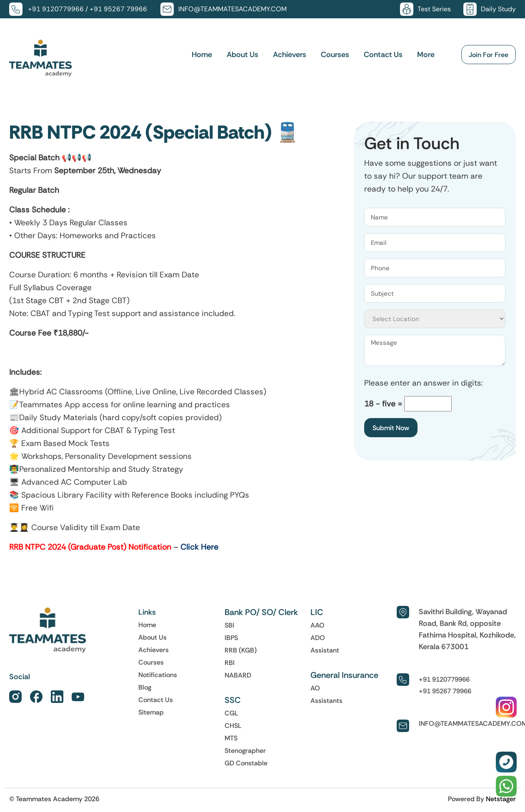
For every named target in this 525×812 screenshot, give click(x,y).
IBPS (231, 638)
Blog (145, 687)
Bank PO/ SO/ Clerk (261, 612)
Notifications (158, 675)
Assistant (325, 650)
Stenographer (245, 750)
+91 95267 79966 (118, 9)
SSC (233, 700)
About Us (242, 55)
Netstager (501, 799)
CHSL (233, 725)
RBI (230, 663)
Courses (335, 55)
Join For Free (489, 55)
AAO (317, 625)
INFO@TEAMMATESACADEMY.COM (232, 9)
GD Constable (246, 763)
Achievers (290, 55)
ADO (318, 638)
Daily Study (498, 9)
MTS (231, 738)
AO (315, 688)
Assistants (326, 700)
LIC (317, 612)
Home (202, 55)
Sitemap (151, 712)
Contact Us (383, 55)
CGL (231, 713)
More (426, 55)
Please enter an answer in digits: (424, 383)
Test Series (434, 9)
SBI (229, 625)
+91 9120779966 (56, 9)
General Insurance (344, 675)
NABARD (238, 675)
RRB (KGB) (241, 650)
